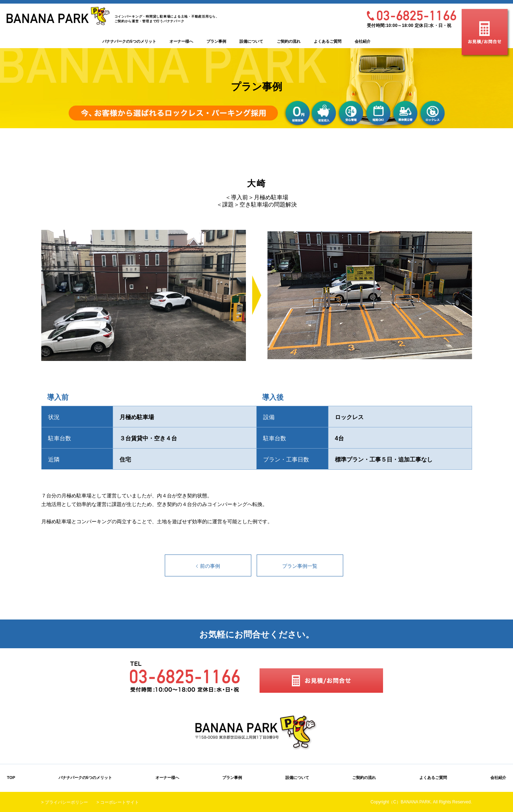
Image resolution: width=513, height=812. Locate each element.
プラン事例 (216, 41)
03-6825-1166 (412, 15)
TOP (11, 778)
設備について (251, 41)
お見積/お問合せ (485, 32)
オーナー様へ (181, 41)
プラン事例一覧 (300, 566)
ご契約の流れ (289, 41)
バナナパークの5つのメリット (129, 41)
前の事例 (210, 566)
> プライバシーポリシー (65, 802)
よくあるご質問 (328, 41)
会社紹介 (363, 41)
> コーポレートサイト (118, 802)
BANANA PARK (58, 16)
